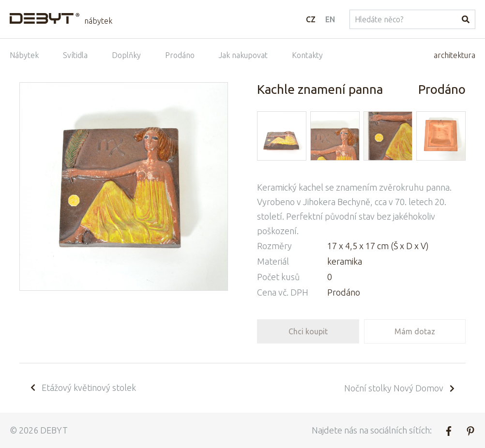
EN (330, 19)
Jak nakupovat (243, 55)
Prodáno (180, 55)
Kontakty (307, 55)
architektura (455, 55)
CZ (311, 19)
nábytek (98, 21)
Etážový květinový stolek (83, 388)
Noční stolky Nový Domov (400, 388)
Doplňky (126, 55)
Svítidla (75, 55)
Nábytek (24, 55)
